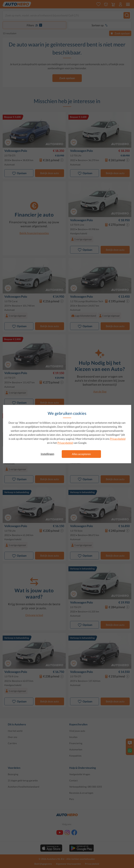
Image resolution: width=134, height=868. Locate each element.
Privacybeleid (118, 439)
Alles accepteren (81, 454)
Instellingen (47, 454)
